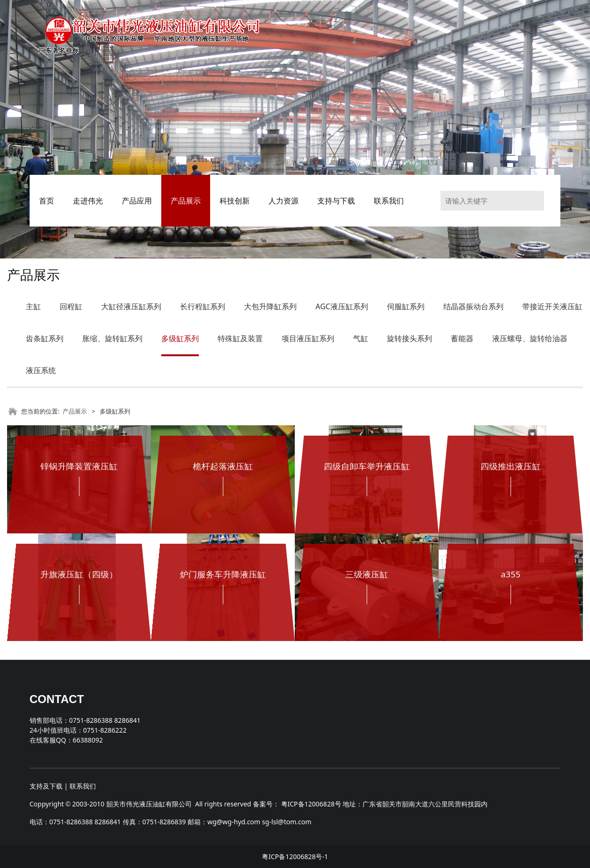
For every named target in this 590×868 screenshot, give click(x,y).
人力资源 (283, 201)
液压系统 (41, 370)
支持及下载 (46, 786)
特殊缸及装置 (240, 338)
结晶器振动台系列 (473, 306)
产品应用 (137, 201)
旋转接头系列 (409, 338)
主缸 (33, 306)
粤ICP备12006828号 (311, 804)
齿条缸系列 (45, 338)
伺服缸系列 (406, 306)
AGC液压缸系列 (342, 306)
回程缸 (71, 306)
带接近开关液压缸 (552, 306)
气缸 (361, 338)
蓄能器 (462, 338)
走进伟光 (88, 201)
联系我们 (389, 201)
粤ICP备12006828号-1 (295, 856)
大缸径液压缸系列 (131, 306)
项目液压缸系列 (308, 338)
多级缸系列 (180, 338)
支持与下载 (336, 201)
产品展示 (186, 201)
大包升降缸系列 (270, 306)
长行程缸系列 (203, 306)
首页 (47, 201)
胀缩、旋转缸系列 (112, 338)
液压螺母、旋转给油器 (530, 338)
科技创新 (235, 201)
